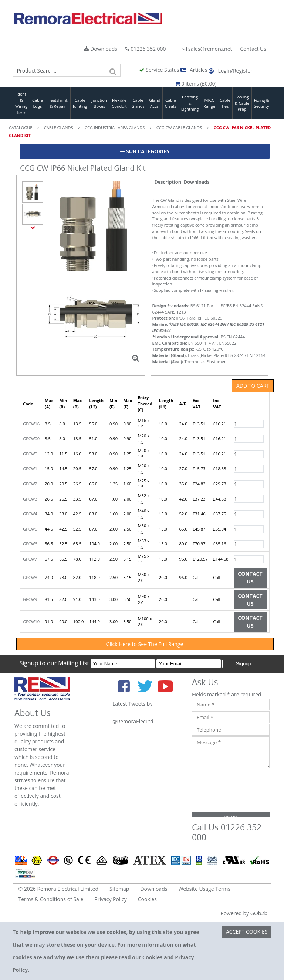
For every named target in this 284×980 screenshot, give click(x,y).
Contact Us (253, 49)
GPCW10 (31, 621)
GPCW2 (30, 484)
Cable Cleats (171, 103)
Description (167, 182)
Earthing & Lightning (190, 103)
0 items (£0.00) (196, 83)
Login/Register (230, 71)
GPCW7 (30, 559)
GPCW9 (30, 599)
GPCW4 (30, 514)
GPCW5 (30, 529)
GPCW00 (31, 439)
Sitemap (119, 889)
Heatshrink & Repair (58, 103)
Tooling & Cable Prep (242, 103)
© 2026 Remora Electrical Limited (59, 889)
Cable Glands (138, 103)
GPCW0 (30, 454)
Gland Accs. (155, 103)
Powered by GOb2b (244, 913)
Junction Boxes (99, 103)
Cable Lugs (38, 103)
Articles (195, 70)
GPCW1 (30, 469)
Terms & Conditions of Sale (51, 899)
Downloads (101, 49)
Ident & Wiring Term (21, 103)
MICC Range (209, 103)
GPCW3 (30, 499)
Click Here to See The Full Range (145, 644)
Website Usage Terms (204, 889)
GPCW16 (31, 424)
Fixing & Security (262, 103)
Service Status (160, 70)
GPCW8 (30, 577)
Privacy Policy (110, 899)
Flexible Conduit (119, 103)
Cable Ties (225, 103)
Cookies (147, 899)
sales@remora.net (207, 49)
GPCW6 (30, 544)
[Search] (113, 70)
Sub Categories (145, 151)
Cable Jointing (80, 103)
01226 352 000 (146, 49)
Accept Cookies (247, 932)
